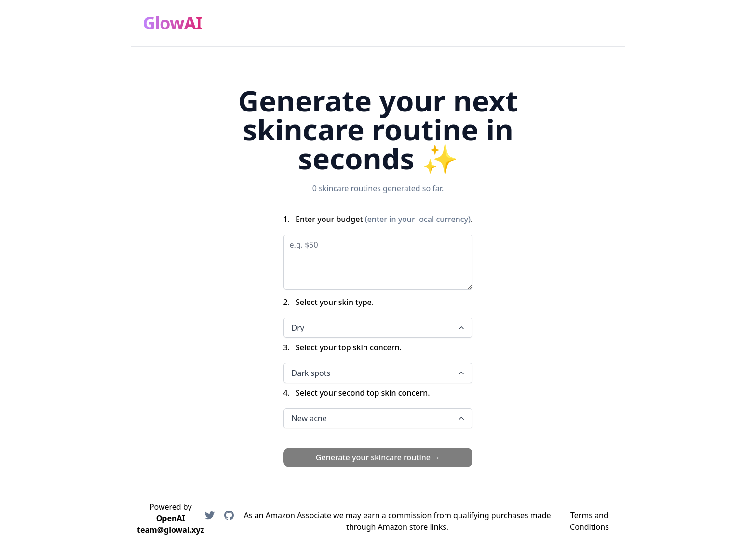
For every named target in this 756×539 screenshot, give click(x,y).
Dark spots (379, 373)
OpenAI (171, 518)
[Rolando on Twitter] (210, 521)
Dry (379, 328)
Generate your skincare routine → (378, 457)
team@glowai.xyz (170, 530)
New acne (379, 418)
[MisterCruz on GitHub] (229, 521)
